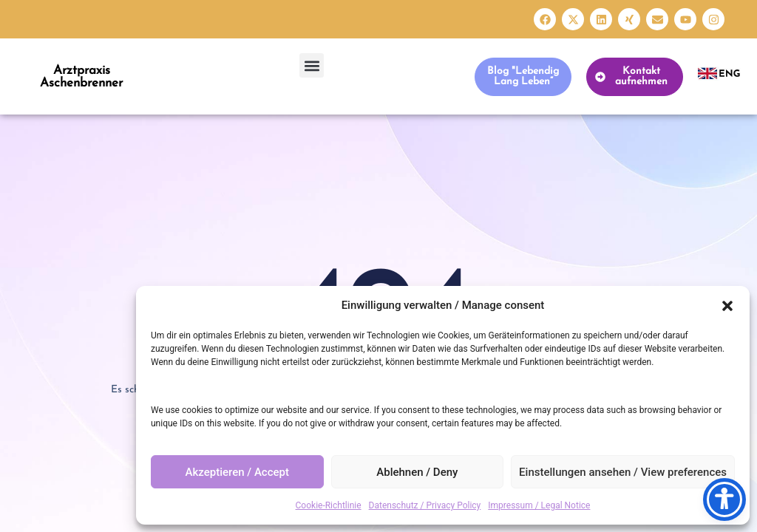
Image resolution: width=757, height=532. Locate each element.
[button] (727, 306)
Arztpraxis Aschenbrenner (81, 77)
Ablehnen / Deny (417, 472)
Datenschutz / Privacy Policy (425, 505)
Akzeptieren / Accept (237, 472)
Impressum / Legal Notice (539, 505)
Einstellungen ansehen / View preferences (623, 472)
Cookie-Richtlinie (329, 505)
